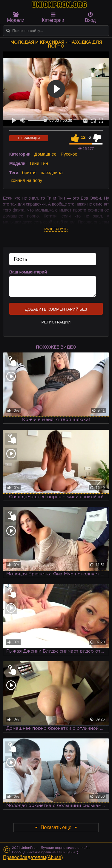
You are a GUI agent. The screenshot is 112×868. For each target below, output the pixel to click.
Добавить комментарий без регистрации (56, 311)
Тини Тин (39, 163)
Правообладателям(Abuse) (33, 857)
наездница (52, 172)
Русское (69, 154)
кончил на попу (26, 180)
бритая (29, 172)
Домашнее (45, 154)
